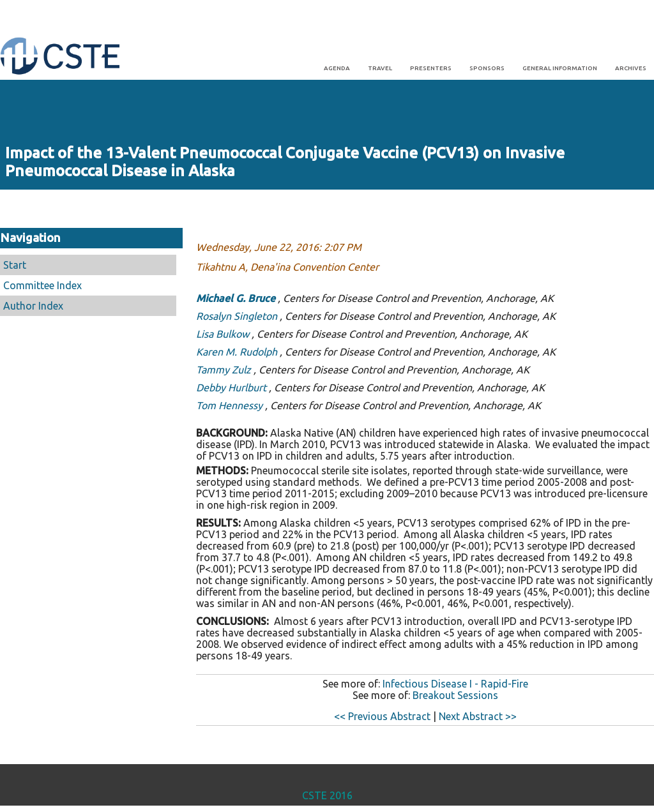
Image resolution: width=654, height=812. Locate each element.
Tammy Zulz (224, 370)
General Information (560, 68)
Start (15, 265)
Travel (380, 68)
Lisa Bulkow (223, 334)
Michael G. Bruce (236, 298)
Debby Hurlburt (231, 387)
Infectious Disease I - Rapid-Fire (455, 684)
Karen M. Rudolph (237, 352)
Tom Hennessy (229, 405)
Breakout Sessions (455, 695)
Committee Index (42, 285)
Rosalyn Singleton (237, 316)
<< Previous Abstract (382, 716)
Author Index (33, 306)
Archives (631, 68)
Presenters (431, 68)
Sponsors (487, 68)
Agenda (337, 68)
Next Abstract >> (478, 716)
